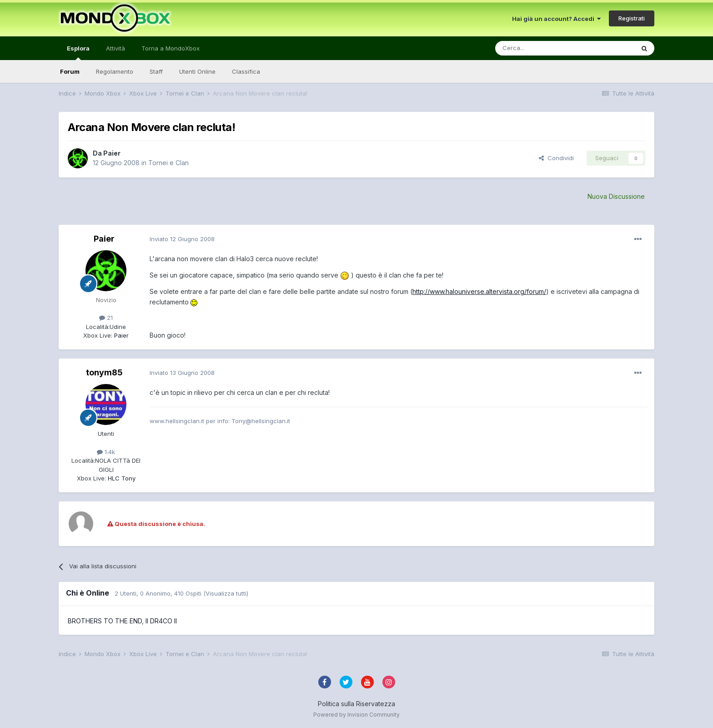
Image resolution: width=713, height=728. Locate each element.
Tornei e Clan (168, 163)
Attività (115, 48)
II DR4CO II (161, 621)
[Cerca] (537, 48)
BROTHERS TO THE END (105, 621)
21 (106, 318)
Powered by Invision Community (356, 715)
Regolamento (115, 71)
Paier (112, 153)
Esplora (78, 52)
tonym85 (104, 372)
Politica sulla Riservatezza (356, 704)
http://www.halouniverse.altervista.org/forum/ (479, 291)
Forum (70, 71)
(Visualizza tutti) (226, 593)
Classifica (246, 71)
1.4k (106, 452)
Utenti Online (197, 71)
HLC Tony (121, 478)
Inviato (182, 239)
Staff (156, 71)
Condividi (556, 158)
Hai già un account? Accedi (556, 19)
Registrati (632, 18)
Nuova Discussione (616, 196)
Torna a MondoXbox (171, 48)
